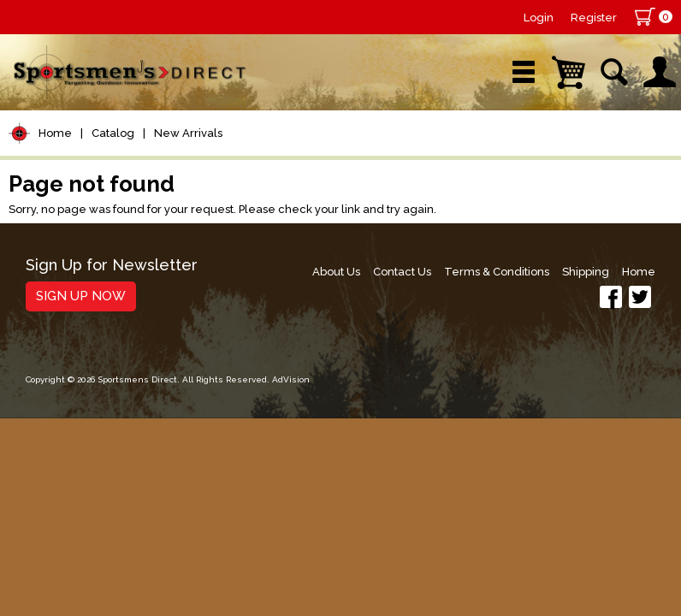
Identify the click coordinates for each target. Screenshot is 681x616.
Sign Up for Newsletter (112, 266)
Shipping (586, 272)
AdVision (291, 379)
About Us (336, 272)
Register (594, 18)
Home (55, 133)
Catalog (113, 133)
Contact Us (402, 272)
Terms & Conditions (497, 272)
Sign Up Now (81, 296)
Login (539, 18)
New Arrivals (188, 133)
